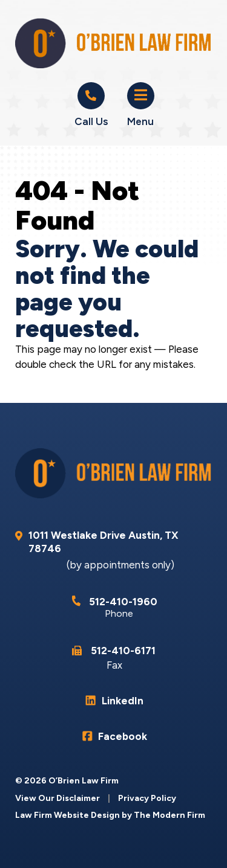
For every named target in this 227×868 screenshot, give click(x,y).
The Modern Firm (169, 815)
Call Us (91, 121)
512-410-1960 (123, 602)
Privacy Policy (147, 798)
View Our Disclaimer (58, 798)
